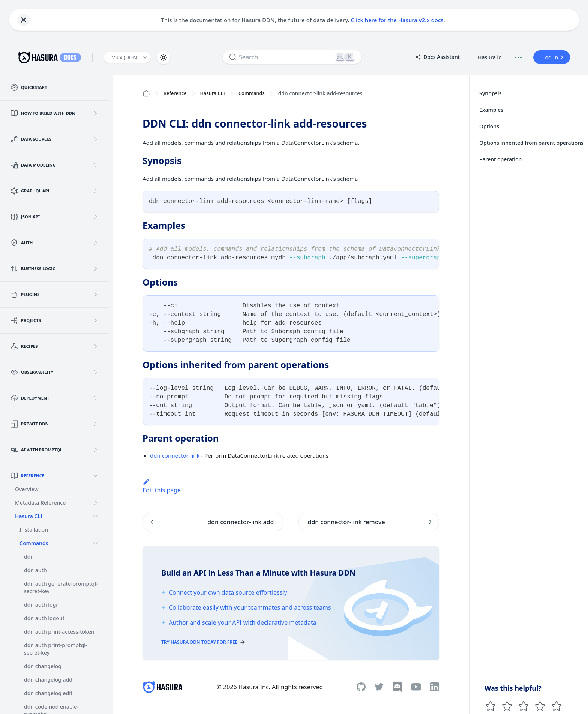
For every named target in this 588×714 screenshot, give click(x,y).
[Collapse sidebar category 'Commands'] (96, 543)
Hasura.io (490, 57)
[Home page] (146, 93)
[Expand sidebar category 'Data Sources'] (96, 139)
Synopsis (490, 93)
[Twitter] (379, 687)
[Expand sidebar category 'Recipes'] (96, 346)
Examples (491, 110)
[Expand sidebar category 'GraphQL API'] (96, 191)
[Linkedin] (435, 687)
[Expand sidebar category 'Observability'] (96, 372)
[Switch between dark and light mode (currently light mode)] (163, 57)
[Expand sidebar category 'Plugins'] (96, 295)
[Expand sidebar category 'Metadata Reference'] (96, 503)
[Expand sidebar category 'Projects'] (96, 320)
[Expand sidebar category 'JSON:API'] (96, 217)
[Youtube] (416, 687)
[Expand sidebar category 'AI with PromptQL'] (96, 450)
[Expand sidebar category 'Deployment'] (96, 398)
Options (489, 126)
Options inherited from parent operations (531, 143)
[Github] (361, 687)
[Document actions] (518, 57)
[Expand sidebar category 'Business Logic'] (96, 269)
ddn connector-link (175, 455)
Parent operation (500, 159)
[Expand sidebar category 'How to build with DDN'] (96, 113)
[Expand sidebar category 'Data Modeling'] (96, 165)
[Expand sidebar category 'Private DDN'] (96, 424)
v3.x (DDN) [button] (125, 57)
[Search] (292, 57)
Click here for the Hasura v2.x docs (397, 20)
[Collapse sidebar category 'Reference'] (96, 476)
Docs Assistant (437, 57)
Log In (554, 57)
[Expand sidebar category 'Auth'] (96, 243)
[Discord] (397, 687)
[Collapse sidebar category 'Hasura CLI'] (96, 516)
